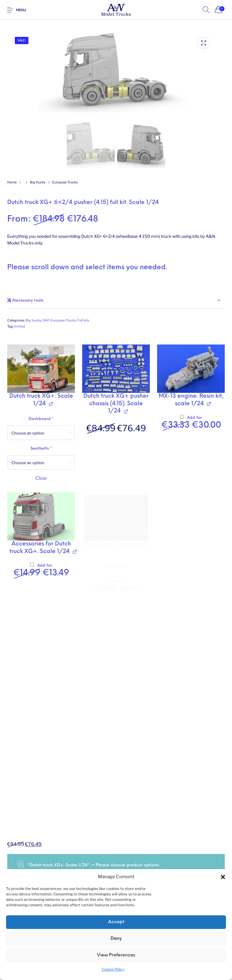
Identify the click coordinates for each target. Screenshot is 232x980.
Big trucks (38, 182)
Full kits (83, 320)
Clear (41, 479)
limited (20, 326)
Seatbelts (41, 449)
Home (12, 182)
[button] (223, 877)
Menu (21, 10)
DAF (46, 320)
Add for (193, 423)
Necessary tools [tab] (25, 300)
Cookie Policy (113, 969)
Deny (116, 939)
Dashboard (41, 419)
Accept (116, 922)
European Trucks (65, 182)
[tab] (116, 301)
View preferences (116, 955)
